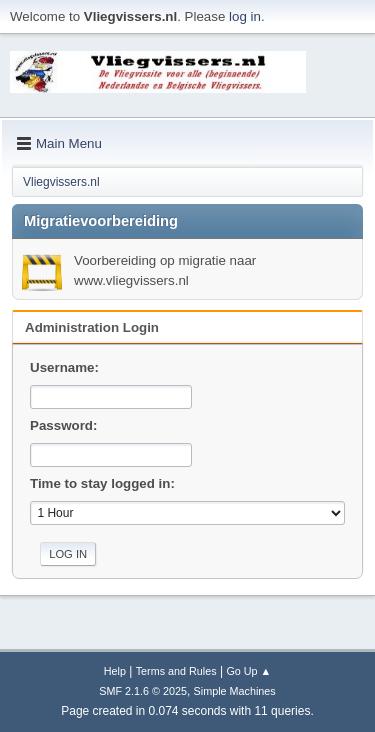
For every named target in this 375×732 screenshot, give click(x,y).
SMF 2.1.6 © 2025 (143, 691)
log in (245, 16)
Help (115, 671)
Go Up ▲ (248, 671)
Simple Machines (235, 691)
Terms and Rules (176, 671)
